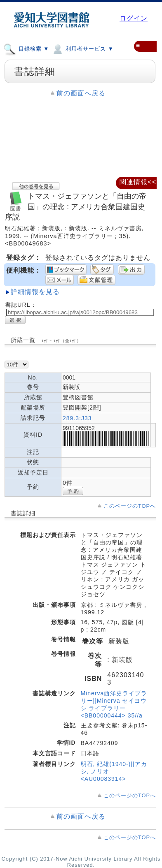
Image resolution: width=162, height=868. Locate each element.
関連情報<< (138, 182)
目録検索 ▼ (26, 49)
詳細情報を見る (35, 292)
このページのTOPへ (130, 506)
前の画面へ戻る (81, 93)
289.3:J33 (77, 418)
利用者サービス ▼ (82, 49)
